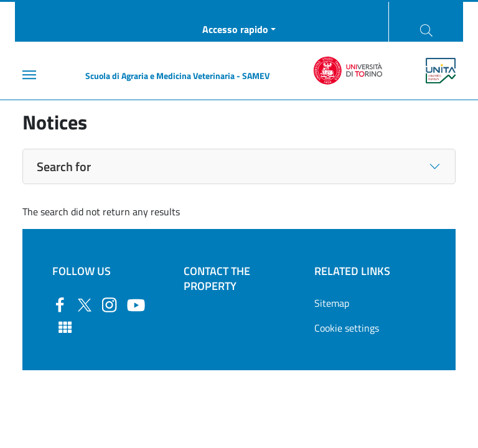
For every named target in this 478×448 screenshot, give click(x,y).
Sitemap (332, 303)
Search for (64, 166)
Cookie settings (347, 328)
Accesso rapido (235, 29)
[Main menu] (29, 75)
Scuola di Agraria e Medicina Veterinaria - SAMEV (177, 76)
